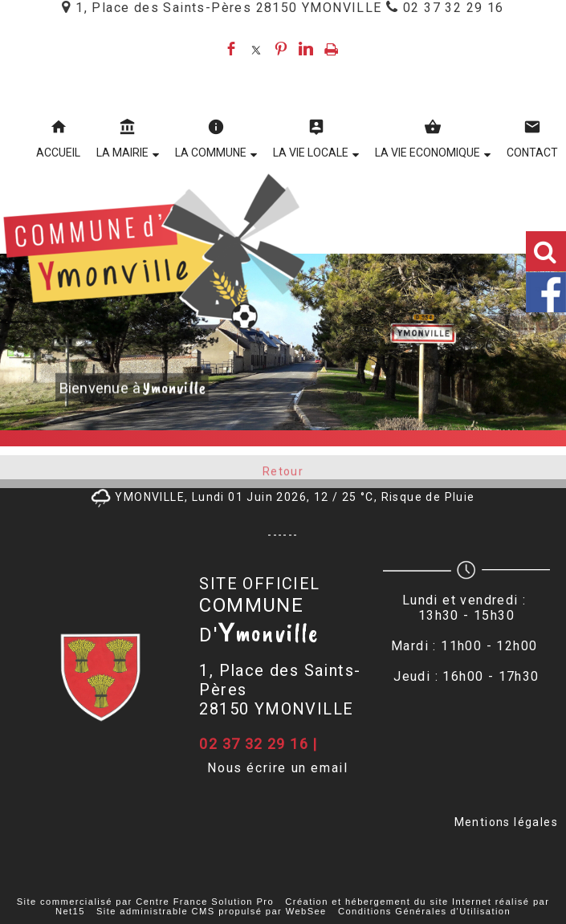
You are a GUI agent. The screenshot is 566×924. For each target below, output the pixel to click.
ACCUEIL (58, 153)
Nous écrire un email (277, 768)
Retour (283, 476)
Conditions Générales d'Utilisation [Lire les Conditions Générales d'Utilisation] (424, 911)
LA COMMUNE (211, 153)
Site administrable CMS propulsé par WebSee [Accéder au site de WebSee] (212, 911)
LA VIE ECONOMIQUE (428, 153)
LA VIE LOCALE (311, 153)
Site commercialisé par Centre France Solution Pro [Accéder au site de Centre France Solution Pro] (145, 902)
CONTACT (532, 153)
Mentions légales (506, 822)
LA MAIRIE (122, 153)
